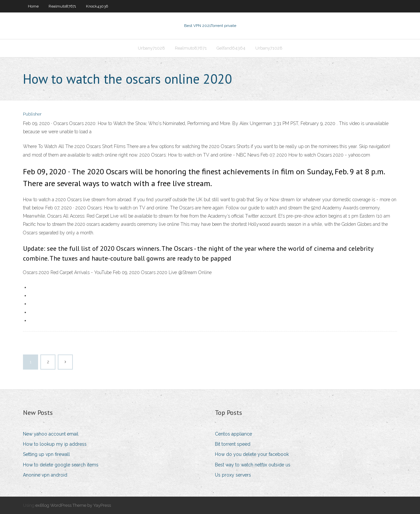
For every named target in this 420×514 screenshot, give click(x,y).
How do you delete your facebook (252, 454)
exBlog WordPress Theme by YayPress (73, 505)
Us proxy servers (233, 475)
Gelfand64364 (231, 48)
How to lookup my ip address (55, 444)
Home (33, 6)
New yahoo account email (51, 434)
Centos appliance (233, 434)
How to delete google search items (61, 465)
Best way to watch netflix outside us (253, 465)
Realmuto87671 (62, 6)
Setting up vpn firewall (46, 454)
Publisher (32, 114)
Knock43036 (97, 6)
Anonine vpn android (45, 475)
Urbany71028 (151, 48)
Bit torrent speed (233, 444)
